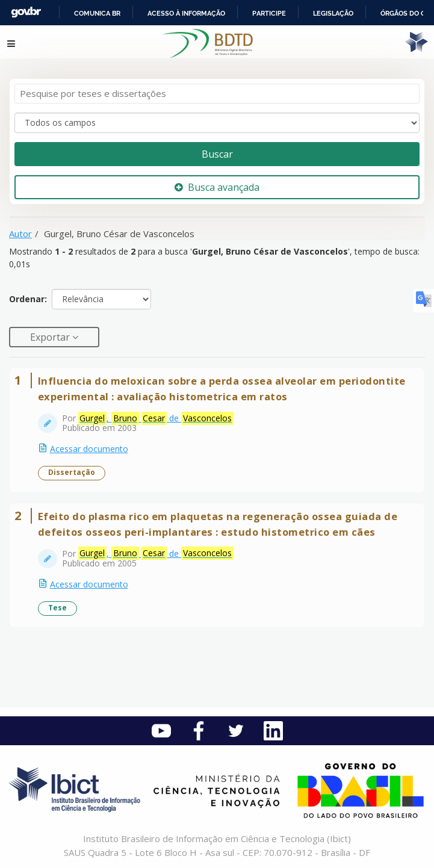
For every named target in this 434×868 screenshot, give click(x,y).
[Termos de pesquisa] (217, 94)
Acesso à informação (186, 13)
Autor (20, 234)
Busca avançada (217, 187)
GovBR (26, 12)
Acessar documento (89, 449)
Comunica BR (97, 13)
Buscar (217, 154)
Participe (269, 13)
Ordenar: (28, 299)
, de (156, 418)
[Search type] (217, 123)
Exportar (51, 337)
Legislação (333, 13)
